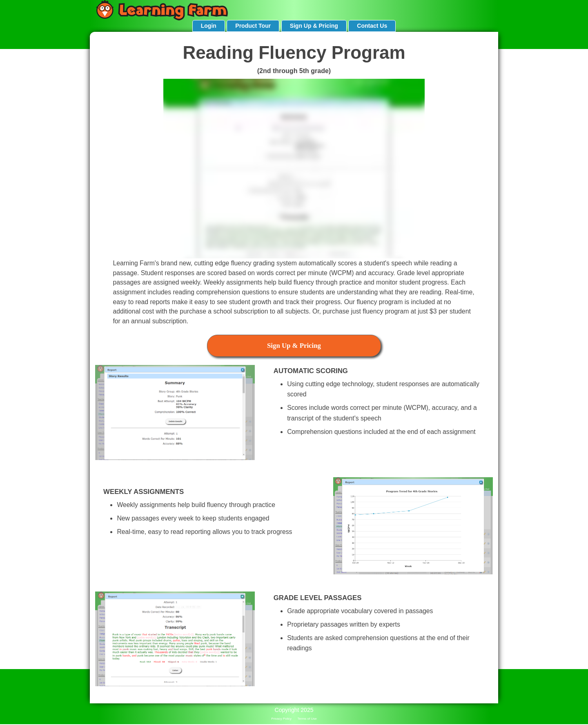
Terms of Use (307, 719)
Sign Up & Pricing (314, 26)
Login (209, 26)
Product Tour (253, 26)
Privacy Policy (281, 719)
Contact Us (372, 26)
